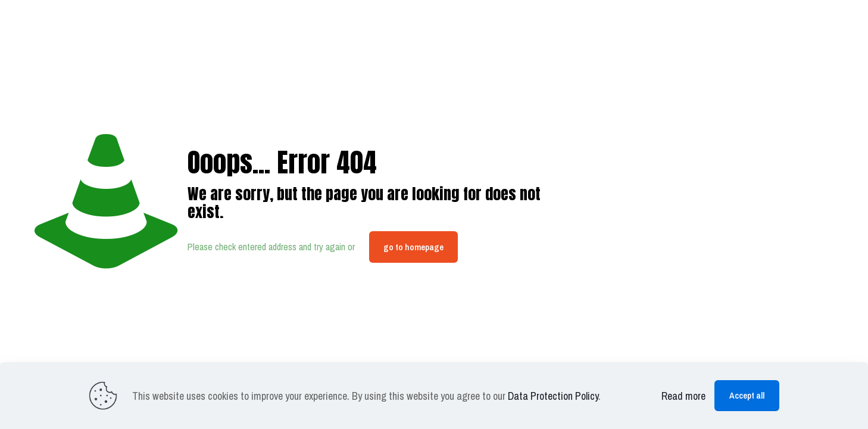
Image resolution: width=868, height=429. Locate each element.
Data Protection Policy (553, 396)
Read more (683, 396)
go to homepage (413, 247)
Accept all (747, 395)
